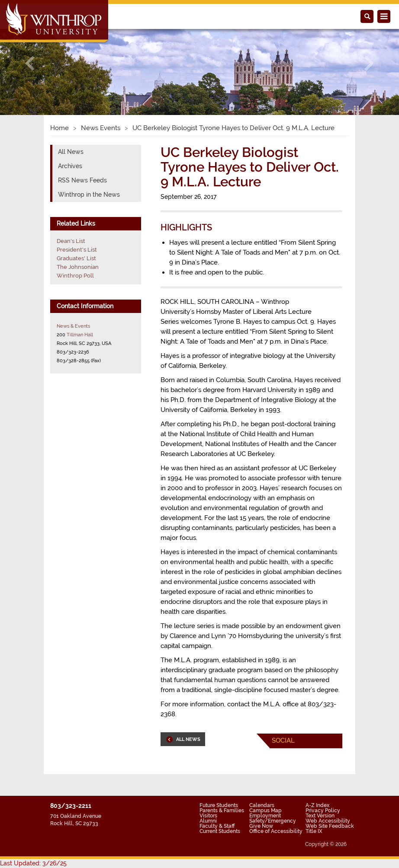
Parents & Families (222, 811)
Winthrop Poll (75, 276)
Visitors (208, 816)
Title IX (314, 831)
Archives (70, 166)
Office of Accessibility (276, 831)
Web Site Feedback (330, 826)
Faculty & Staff (217, 826)
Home (60, 128)
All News (71, 152)
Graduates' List (76, 258)
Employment (265, 816)
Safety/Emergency (273, 821)
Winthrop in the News (89, 195)
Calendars (262, 805)
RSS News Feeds (82, 180)
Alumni (208, 821)
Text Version (320, 816)
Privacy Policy (323, 811)
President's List (77, 250)
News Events (101, 128)
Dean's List (71, 241)
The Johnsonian (78, 267)
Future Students (219, 805)
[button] (30, 64)
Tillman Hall (80, 335)
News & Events (73, 326)
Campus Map (265, 811)
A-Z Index (317, 805)
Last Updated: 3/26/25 (33, 863)
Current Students (220, 831)
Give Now (261, 826)
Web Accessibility (328, 821)
